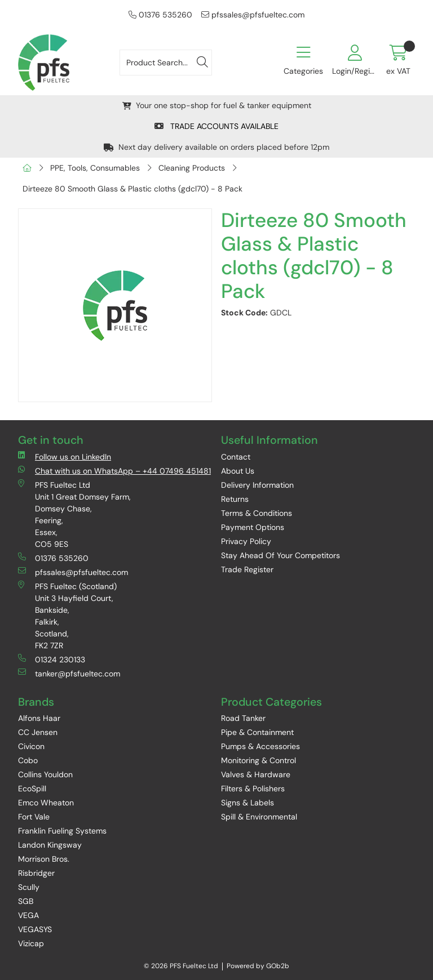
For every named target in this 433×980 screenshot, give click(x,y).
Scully (29, 887)
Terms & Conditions (257, 513)
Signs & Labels (248, 803)
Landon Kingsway (50, 845)
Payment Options (253, 527)
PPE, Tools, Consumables (95, 168)
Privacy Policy (246, 541)
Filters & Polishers (253, 789)
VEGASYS (35, 929)
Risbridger (36, 873)
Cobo (28, 760)
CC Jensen (38, 732)
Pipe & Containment (257, 732)
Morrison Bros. (44, 859)
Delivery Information (257, 485)
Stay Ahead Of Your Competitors (280, 555)
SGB (26, 901)
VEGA (28, 915)
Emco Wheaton (46, 803)
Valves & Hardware (256, 774)
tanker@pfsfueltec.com (69, 673)
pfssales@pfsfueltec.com (253, 15)
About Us (238, 471)
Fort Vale (34, 817)
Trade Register (247, 569)
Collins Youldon (45, 774)
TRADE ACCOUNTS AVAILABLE (216, 126)
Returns (235, 499)
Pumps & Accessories (260, 746)
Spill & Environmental (259, 817)
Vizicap (31, 943)
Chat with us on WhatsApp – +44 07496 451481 (114, 471)
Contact (236, 457)
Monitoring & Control (259, 760)
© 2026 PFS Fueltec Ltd (181, 966)
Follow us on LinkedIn (65, 456)
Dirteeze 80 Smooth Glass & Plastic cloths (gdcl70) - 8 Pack (132, 189)
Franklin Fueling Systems (62, 831)
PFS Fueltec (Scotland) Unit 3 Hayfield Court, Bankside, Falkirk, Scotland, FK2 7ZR (67, 616)
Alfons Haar (39, 718)
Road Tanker (243, 718)
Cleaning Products (192, 168)
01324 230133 (52, 659)
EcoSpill (32, 789)
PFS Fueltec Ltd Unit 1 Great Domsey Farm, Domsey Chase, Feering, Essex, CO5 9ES (74, 514)
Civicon (31, 746)
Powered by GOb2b (258, 966)
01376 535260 (160, 15)
